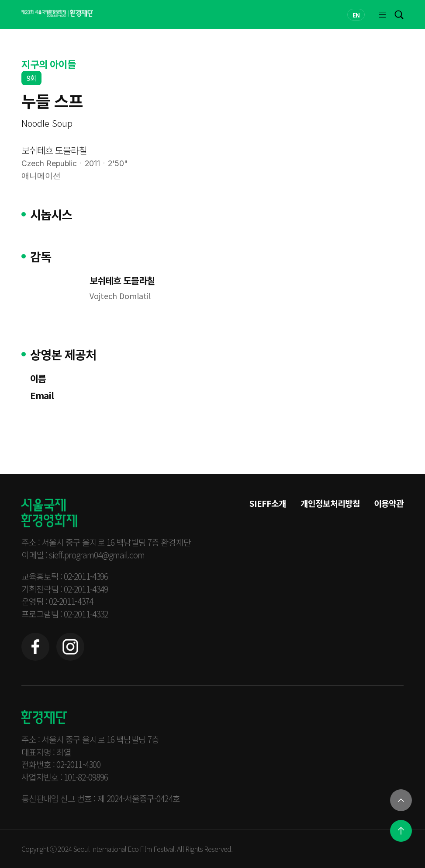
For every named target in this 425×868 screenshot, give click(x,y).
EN (356, 15)
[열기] (401, 800)
